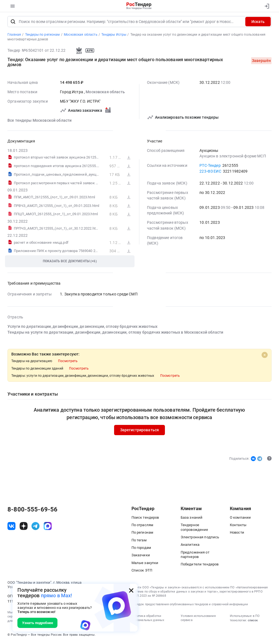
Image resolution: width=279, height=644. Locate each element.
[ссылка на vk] (11, 527)
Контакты (238, 526)
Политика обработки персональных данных (148, 619)
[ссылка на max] (48, 527)
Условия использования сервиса (198, 619)
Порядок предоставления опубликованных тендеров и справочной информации (190, 605)
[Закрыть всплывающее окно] (131, 590)
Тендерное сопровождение (194, 528)
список (253, 621)
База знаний (192, 519)
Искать (258, 23)
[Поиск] (13, 23)
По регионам (143, 533)
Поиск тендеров (145, 519)
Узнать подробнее (38, 623)
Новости (237, 533)
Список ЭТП (142, 571)
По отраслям (143, 526)
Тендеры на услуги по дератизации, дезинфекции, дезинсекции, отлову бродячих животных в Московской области (115, 333)
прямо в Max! (57, 595)
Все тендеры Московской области (40, 121)
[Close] (265, 356)
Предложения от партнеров (195, 556)
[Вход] (266, 6)
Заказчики (141, 556)
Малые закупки (145, 564)
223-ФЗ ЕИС (210, 172)
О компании (240, 519)
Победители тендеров (200, 565)
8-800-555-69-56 (32, 511)
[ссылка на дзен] (24, 527)
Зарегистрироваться (140, 431)
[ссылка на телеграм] (35, 527)
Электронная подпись (200, 538)
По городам (141, 549)
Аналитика (190, 546)
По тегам (139, 541)
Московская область (105, 93)
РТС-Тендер (210, 167)
